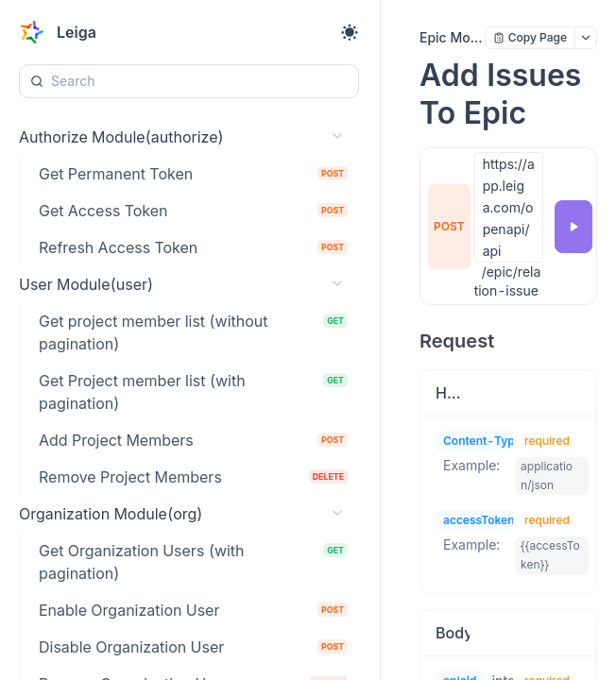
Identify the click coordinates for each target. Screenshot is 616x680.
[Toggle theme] (350, 32)
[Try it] (573, 227)
